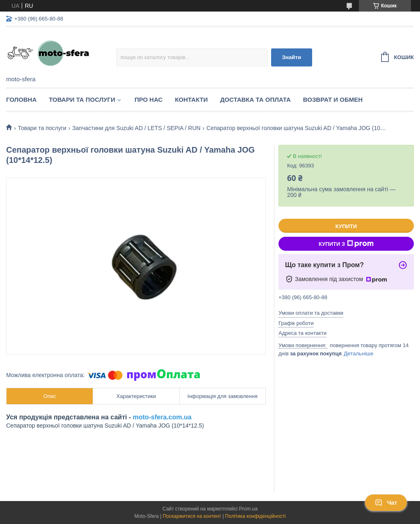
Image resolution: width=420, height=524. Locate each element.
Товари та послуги (82, 100)
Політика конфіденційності (256, 516)
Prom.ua (248, 509)
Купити (346, 226)
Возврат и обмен (333, 100)
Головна (21, 100)
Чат (386, 503)
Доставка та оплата (256, 100)
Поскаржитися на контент (192, 516)
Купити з (346, 244)
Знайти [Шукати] (291, 57)
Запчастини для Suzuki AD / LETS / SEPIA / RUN (136, 128)
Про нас (149, 100)
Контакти (191, 100)
